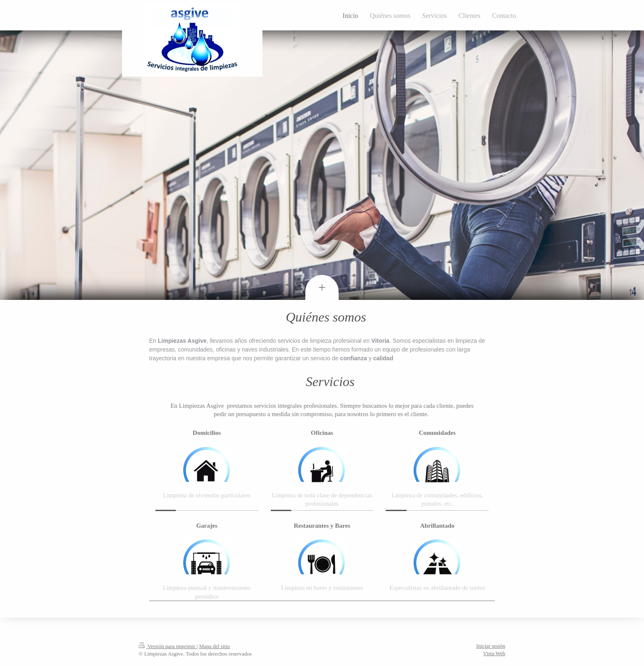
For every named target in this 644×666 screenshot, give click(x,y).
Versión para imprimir (168, 646)
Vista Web (494, 653)
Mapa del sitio (215, 646)
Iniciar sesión (491, 646)
